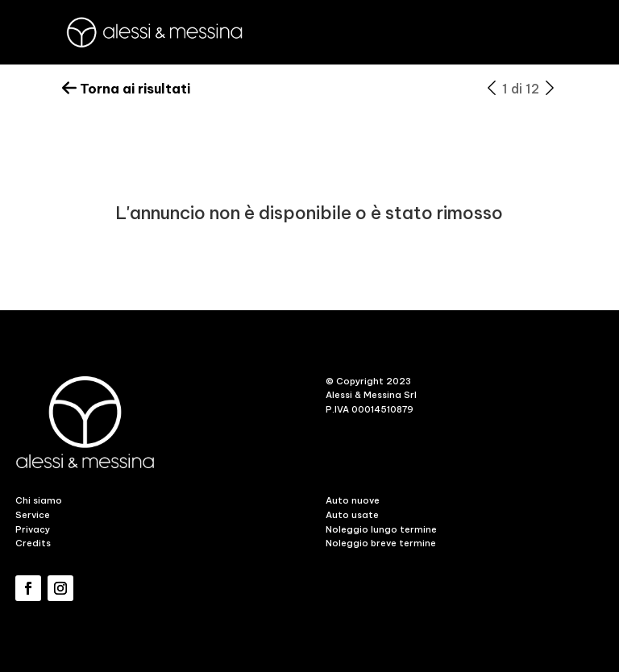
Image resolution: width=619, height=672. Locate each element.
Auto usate (352, 515)
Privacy (33, 529)
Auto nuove (353, 500)
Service (33, 515)
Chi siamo (39, 500)
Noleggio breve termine (381, 543)
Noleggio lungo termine (381, 529)
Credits (33, 543)
